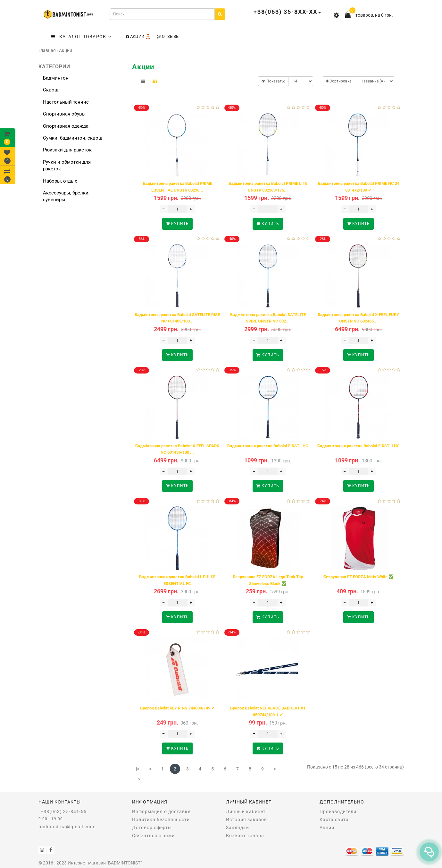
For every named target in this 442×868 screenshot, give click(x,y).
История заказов (246, 820)
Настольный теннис (66, 102)
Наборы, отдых (60, 181)
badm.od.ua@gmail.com (66, 827)
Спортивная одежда (66, 126)
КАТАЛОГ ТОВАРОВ (81, 37)
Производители (338, 812)
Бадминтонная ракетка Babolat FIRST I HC (268, 446)
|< (138, 769)
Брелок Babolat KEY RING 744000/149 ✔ (177, 708)
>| (140, 779)
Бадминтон (56, 78)
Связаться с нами (153, 836)
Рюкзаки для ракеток (67, 150)
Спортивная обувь (64, 114)
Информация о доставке (161, 812)
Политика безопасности (161, 820)
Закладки (238, 828)
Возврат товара (245, 836)
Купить (177, 224)
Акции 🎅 (138, 36)
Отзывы (168, 36)
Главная (47, 50)
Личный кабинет (246, 812)
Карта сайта (334, 820)
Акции (66, 50)
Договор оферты (152, 828)
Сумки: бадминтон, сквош (73, 138)
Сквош (51, 90)
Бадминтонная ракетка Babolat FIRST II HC (359, 446)
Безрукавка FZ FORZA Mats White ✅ (359, 577)
